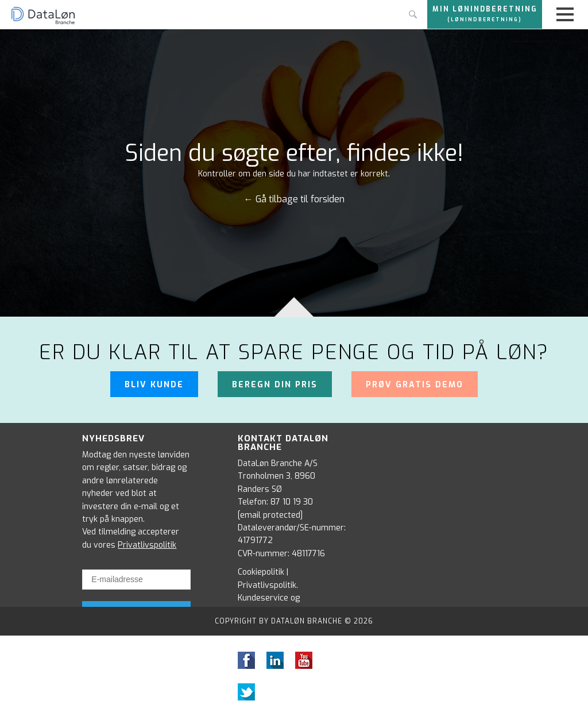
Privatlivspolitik (147, 545)
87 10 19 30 (292, 502)
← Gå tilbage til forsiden (294, 199)
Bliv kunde (154, 385)
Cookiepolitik (261, 572)
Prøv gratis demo (415, 385)
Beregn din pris (275, 385)
